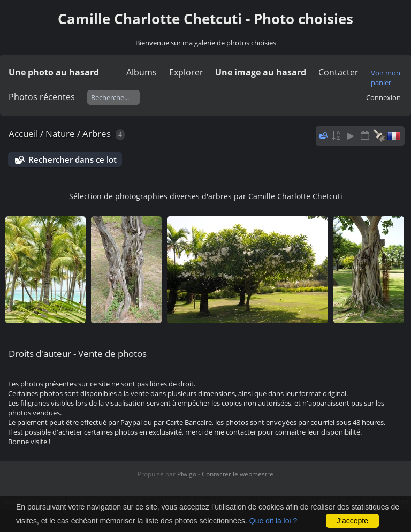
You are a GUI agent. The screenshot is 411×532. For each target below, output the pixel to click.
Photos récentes (42, 97)
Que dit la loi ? (273, 521)
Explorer (186, 72)
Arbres (97, 134)
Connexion (383, 97)
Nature (60, 134)
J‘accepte (352, 521)
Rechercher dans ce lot (73, 159)
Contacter (338, 72)
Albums (142, 72)
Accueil (23, 134)
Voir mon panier (386, 78)
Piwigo (187, 474)
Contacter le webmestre (238, 474)
